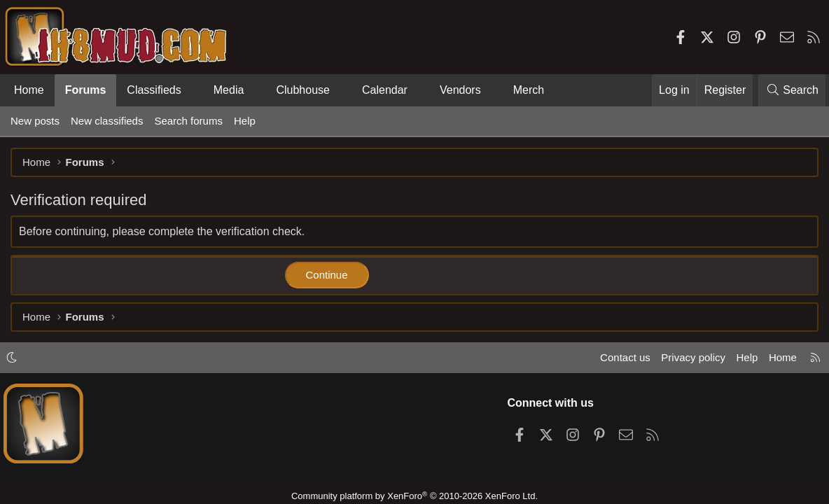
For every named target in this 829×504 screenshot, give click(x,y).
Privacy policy (693, 357)
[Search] (792, 90)
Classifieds (154, 90)
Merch (529, 90)
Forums (86, 90)
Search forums (188, 121)
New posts (35, 121)
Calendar (385, 90)
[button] (193, 90)
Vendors (460, 90)
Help (245, 121)
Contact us (625, 357)
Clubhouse (303, 90)
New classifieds (107, 121)
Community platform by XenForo (415, 496)
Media (229, 90)
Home (29, 90)
